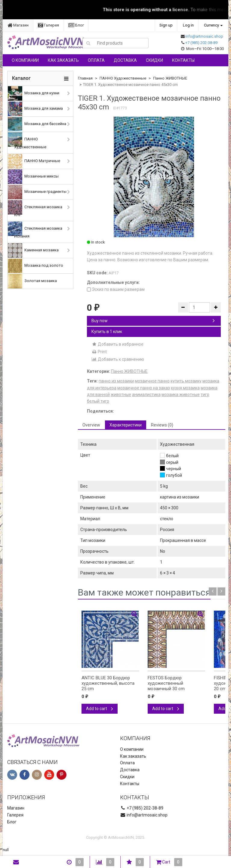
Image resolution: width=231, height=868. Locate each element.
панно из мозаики (116, 381)
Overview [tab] (91, 425)
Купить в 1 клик (107, 332)
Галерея (48, 25)
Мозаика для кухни (34, 93)
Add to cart (100, 709)
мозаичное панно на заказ (144, 388)
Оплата (96, 60)
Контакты (183, 60)
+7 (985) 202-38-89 (201, 43)
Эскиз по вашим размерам (116, 289)
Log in (188, 25)
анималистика (146, 395)
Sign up (166, 25)
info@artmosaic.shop (204, 36)
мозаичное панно (152, 381)
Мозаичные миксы (33, 177)
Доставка (125, 60)
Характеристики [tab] (126, 425)
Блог (76, 25)
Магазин (18, 25)
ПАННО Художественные (27, 141)
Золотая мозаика (32, 281)
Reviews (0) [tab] (162, 425)
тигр (205, 395)
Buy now (153, 321)
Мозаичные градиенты (37, 192)
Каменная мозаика (33, 250)
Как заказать (63, 60)
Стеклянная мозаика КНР (35, 209)
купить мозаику (186, 381)
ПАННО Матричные (34, 161)
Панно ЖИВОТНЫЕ (170, 78)
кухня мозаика (185, 388)
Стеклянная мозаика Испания (35, 230)
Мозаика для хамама (35, 109)
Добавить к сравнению (118, 359)
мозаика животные (181, 395)
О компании (25, 60)
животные (121, 395)
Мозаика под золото (35, 266)
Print (99, 352)
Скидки (154, 60)
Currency (211, 25)
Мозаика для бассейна (37, 124)
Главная (85, 78)
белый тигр (98, 401)
